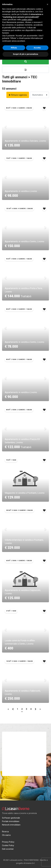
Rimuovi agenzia (18, 95)
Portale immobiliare (11, 821)
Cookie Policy (8, 846)
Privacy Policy (8, 842)
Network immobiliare (11, 825)
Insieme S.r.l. (30, 863)
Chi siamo (6, 835)
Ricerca (5, 832)
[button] (26, 70)
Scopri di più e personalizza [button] (25, 54)
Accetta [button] (37, 48)
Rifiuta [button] (14, 48)
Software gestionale (11, 818)
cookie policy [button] (27, 20)
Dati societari (8, 849)
